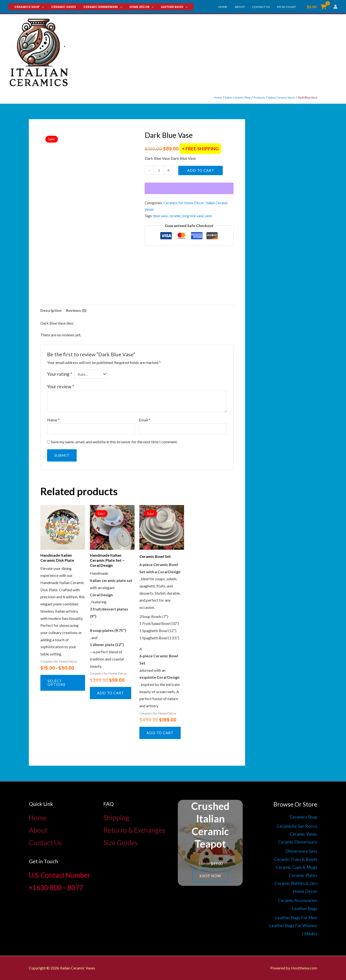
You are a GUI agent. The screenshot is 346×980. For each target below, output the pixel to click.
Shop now (210, 876)
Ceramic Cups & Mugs (297, 867)
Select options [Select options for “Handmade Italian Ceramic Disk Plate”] (57, 683)
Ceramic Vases (61, 7)
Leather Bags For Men (296, 918)
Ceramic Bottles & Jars (296, 883)
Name (53, 420)
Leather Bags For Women (293, 925)
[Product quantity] (159, 170)
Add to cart (201, 170)
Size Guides (120, 843)
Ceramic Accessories (298, 900)
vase (208, 216)
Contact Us (263, 7)
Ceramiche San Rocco (297, 826)
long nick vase (193, 216)
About (244, 7)
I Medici (310, 934)
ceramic (175, 216)
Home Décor (136, 7)
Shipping (116, 818)
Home (228, 7)
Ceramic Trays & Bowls (296, 859)
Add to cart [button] (111, 693)
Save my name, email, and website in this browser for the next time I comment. (114, 442)
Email (145, 420)
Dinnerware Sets (301, 851)
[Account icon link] (335, 7)
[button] (41, 7)
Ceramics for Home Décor (184, 203)
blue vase (161, 216)
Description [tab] (51, 310)
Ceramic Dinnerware (99, 7)
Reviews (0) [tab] (76, 310)
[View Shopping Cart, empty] (316, 7)
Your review (61, 386)
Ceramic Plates (303, 875)
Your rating (60, 374)
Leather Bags (167, 7)
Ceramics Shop (28, 7)
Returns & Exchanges (134, 830)
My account (287, 7)
